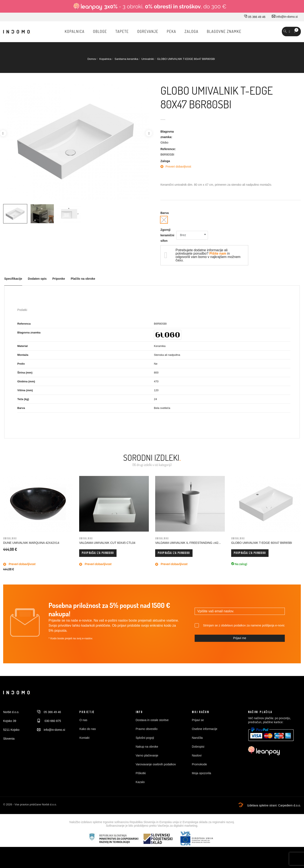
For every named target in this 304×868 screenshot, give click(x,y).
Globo (164, 142)
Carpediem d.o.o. (290, 805)
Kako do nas (88, 729)
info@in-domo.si (285, 17)
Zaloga (165, 161)
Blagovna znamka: (167, 134)
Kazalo (140, 782)
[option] (15, 214)
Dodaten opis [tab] (37, 279)
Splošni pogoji (145, 738)
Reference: (168, 149)
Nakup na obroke (147, 747)
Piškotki (141, 773)
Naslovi (197, 755)
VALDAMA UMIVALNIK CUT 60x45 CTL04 (107, 543)
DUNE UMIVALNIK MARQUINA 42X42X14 (31, 543)
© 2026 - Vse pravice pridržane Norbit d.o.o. (30, 804)
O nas (83, 720)
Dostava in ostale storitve (152, 720)
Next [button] (149, 133)
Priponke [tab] (59, 279)
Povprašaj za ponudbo (98, 553)
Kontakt (84, 738)
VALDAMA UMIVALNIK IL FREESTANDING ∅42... (188, 543)
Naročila (197, 738)
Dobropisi (198, 747)
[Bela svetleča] (164, 220)
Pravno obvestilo (147, 729)
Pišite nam (218, 253)
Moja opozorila (202, 773)
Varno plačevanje (147, 755)
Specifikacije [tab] (13, 279)
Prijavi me (240, 638)
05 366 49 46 (255, 17)
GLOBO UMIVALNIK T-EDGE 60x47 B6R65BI (262, 543)
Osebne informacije (205, 729)
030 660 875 (49, 721)
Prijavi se (198, 720)
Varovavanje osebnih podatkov (156, 764)
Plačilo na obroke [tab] (83, 279)
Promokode (199, 764)
